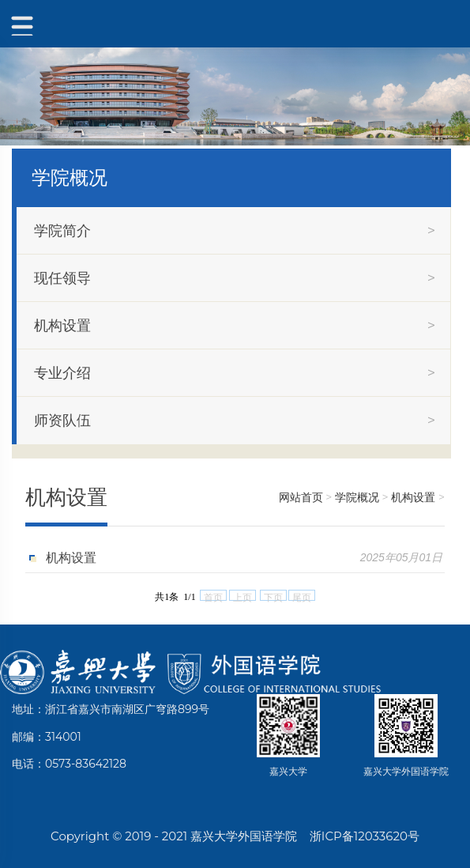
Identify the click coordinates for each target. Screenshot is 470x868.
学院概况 (357, 497)
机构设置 (413, 497)
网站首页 (301, 497)
